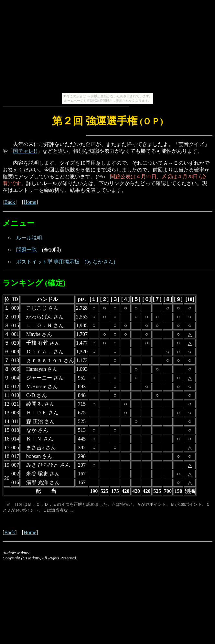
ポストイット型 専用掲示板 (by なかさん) (66, 262)
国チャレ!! (25, 151)
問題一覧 (27, 250)
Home (30, 202)
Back (10, 202)
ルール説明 (29, 238)
